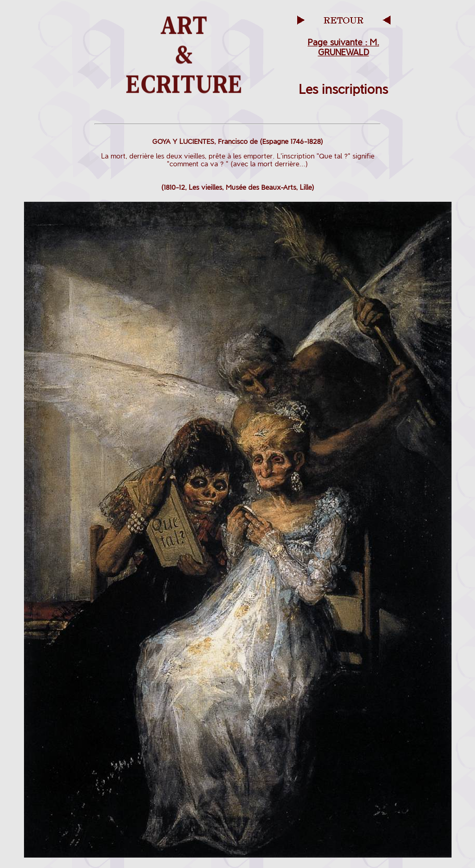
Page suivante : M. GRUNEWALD (343, 47)
